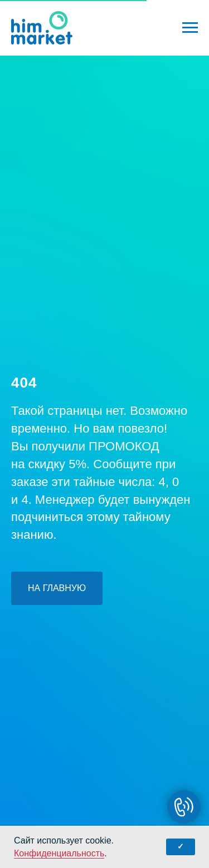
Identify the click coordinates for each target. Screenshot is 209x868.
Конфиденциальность (59, 853)
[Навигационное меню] (190, 28)
